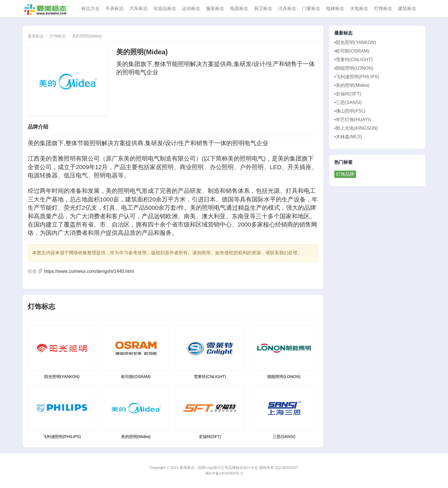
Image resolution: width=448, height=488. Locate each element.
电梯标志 (335, 8)
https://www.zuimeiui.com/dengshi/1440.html (89, 271)
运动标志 (191, 8)
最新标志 (344, 33)
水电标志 (359, 8)
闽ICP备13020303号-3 (224, 473)
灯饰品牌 (345, 174)
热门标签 (344, 162)
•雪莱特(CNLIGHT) (353, 60)
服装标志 (215, 8)
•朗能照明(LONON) (354, 68)
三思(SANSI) (284, 437)
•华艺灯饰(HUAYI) (353, 120)
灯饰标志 (383, 8)
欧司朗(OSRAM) (136, 377)
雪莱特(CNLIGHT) (210, 377)
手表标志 (115, 8)
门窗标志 (311, 8)
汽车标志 (139, 8)
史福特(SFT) (210, 437)
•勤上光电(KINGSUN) (356, 128)
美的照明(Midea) (87, 36)
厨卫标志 (263, 8)
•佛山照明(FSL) (350, 111)
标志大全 (91, 8)
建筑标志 (407, 8)
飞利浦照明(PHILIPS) (62, 437)
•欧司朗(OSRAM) (352, 51)
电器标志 (239, 8)
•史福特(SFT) (348, 94)
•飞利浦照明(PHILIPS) (357, 77)
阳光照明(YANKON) (62, 377)
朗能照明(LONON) (284, 377)
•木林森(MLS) (348, 137)
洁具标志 (287, 8)
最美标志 (36, 36)
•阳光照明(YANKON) (355, 42)
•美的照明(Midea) (352, 85)
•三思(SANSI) (348, 102)
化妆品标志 (165, 8)
